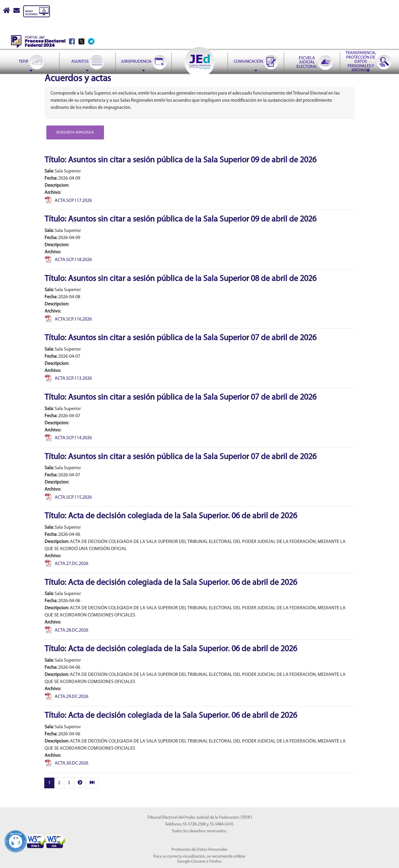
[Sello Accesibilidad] (16, 838)
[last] (92, 783)
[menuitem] (31, 47)
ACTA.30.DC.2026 (66, 763)
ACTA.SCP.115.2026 (68, 497)
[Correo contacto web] (17, 11)
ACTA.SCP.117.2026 (68, 201)
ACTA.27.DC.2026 (66, 564)
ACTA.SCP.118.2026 (68, 260)
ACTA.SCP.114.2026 (68, 438)
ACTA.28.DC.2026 (66, 630)
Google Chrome (191, 862)
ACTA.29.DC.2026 (66, 697)
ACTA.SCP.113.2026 (68, 379)
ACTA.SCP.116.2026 (68, 319)
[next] (80, 783)
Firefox (215, 862)
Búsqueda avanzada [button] (75, 132)
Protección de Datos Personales (200, 850)
